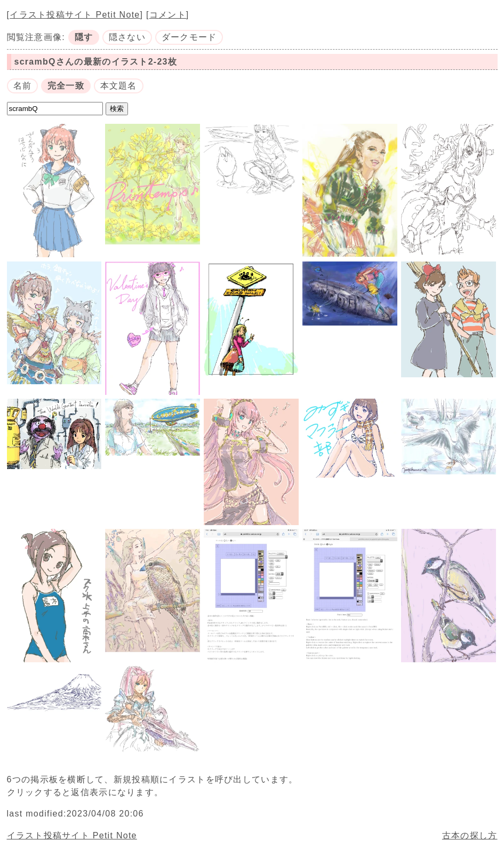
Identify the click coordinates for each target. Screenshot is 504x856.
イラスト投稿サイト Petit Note (75, 15)
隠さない (127, 37)
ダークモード (189, 37)
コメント (168, 15)
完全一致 (66, 86)
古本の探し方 (470, 835)
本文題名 (119, 86)
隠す (84, 37)
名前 (23, 86)
